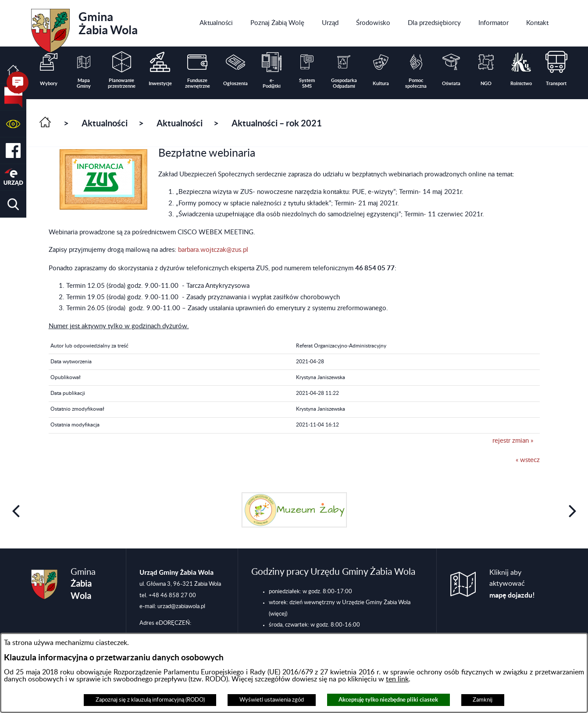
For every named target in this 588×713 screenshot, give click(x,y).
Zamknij (483, 700)
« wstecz (528, 460)
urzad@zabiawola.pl (181, 606)
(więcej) (278, 614)
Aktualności (105, 123)
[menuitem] (216, 23)
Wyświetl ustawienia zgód (272, 700)
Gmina (84, 28)
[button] (13, 124)
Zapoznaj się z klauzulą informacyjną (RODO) (150, 700)
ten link (397, 679)
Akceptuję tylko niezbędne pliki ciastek (388, 700)
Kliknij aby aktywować (512, 584)
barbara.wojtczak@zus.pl (213, 250)
